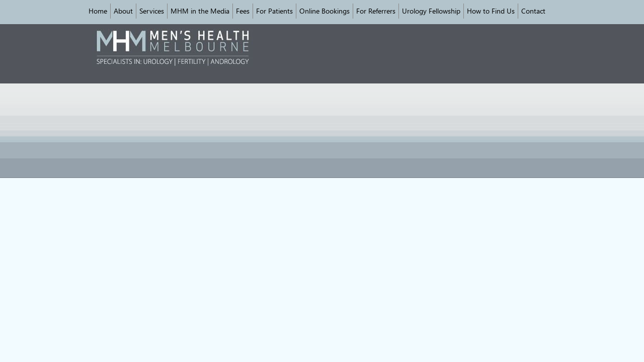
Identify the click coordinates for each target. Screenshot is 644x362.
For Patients (274, 11)
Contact (533, 11)
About (123, 11)
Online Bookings (325, 11)
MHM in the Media (200, 11)
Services (152, 11)
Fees (243, 11)
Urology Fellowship (431, 11)
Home (98, 11)
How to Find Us (491, 11)
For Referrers (376, 11)
